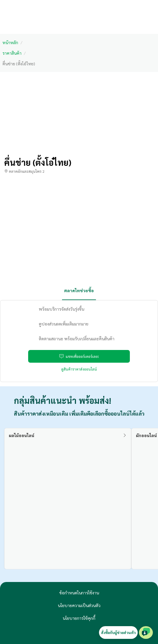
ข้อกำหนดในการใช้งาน (79, 593)
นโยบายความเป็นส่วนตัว (79, 605)
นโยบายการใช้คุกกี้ (79, 618)
